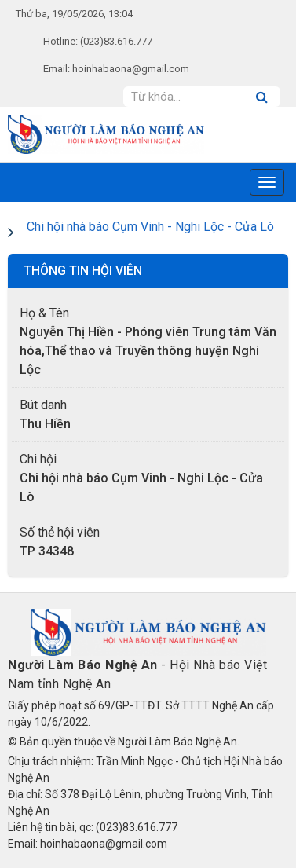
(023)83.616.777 (116, 41)
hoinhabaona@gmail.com (131, 69)
